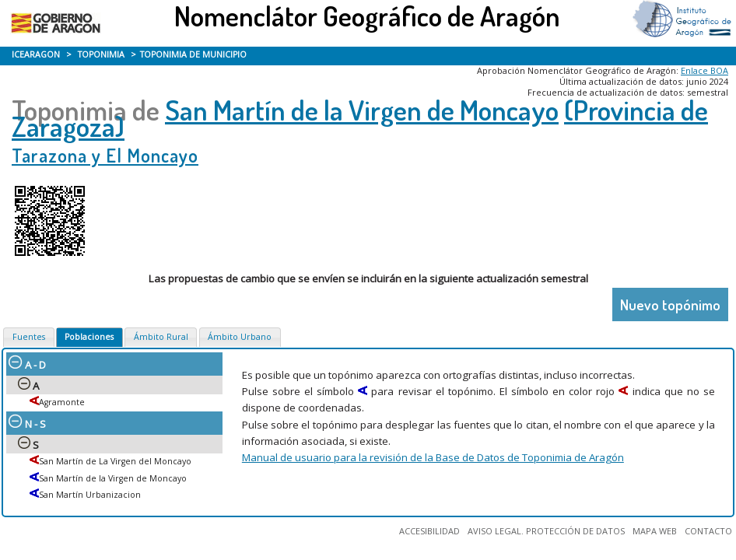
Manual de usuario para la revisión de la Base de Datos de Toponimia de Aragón (433, 457)
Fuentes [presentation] (29, 337)
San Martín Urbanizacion (90, 495)
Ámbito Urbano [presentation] (240, 337)
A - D (27, 365)
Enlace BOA (704, 70)
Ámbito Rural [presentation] (161, 337)
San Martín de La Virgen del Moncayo (115, 461)
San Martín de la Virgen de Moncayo (362, 110)
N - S (27, 424)
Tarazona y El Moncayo (105, 155)
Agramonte (62, 402)
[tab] (28, 338)
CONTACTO (708, 531)
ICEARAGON (36, 54)
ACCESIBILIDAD (429, 531)
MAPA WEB (655, 531)
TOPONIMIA (101, 54)
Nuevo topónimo (670, 304)
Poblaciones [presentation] (89, 337)
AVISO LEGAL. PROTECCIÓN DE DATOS (546, 531)
